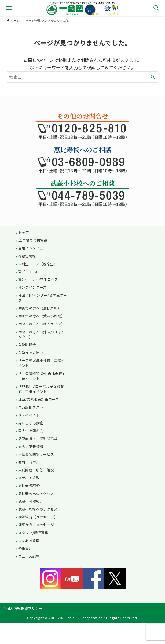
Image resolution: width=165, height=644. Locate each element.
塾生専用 (25, 548)
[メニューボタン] (9, 8)
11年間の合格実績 (33, 240)
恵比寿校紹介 (29, 485)
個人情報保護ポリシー (24, 608)
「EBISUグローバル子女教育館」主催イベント (41, 389)
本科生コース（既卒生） (38, 264)
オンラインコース (32, 287)
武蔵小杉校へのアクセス (38, 509)
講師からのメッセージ (36, 525)
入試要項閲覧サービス (36, 454)
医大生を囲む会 (31, 431)
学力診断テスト (31, 407)
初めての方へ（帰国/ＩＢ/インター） (41, 334)
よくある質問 (29, 540)
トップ (24, 232)
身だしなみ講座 (31, 423)
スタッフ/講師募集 (33, 533)
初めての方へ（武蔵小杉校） (42, 316)
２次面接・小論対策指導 (38, 438)
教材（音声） (29, 462)
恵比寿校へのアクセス (36, 493)
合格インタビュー (33, 248)
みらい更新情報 (31, 446)
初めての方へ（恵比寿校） (40, 308)
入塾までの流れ (31, 352)
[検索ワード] (83, 77)
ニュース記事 (29, 556)
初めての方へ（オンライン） (42, 324)
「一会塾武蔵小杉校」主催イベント (42, 363)
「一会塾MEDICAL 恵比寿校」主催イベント (42, 376)
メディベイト (29, 415)
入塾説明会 (27, 345)
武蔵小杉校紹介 (31, 501)
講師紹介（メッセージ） (38, 517)
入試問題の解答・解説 (36, 470)
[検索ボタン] (156, 8)
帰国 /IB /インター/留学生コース (43, 298)
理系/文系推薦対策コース (39, 399)
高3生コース (28, 272)
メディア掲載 (29, 478)
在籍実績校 (27, 256)
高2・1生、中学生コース (38, 279)
